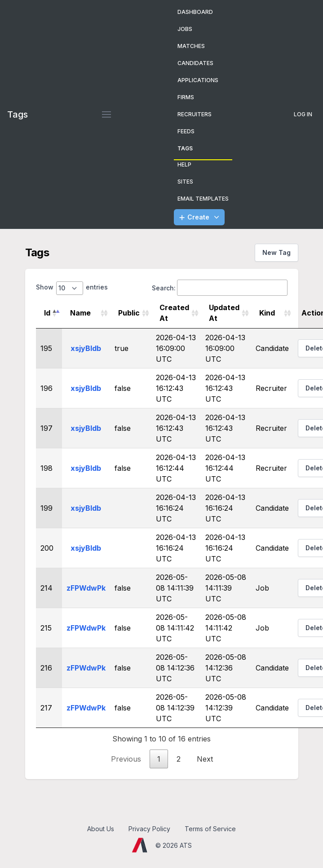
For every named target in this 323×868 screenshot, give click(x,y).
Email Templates (203, 199)
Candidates (195, 63)
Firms (186, 97)
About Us (101, 829)
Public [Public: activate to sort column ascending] (129, 313)
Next (205, 759)
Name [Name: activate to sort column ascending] (80, 313)
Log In (303, 114)
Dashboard (195, 12)
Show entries (72, 288)
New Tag (277, 252)
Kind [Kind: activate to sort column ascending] (267, 313)
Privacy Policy (149, 829)
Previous (126, 759)
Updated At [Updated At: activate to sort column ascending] (224, 313)
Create (200, 217)
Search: (220, 288)
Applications (198, 80)
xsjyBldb (86, 348)
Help (184, 164)
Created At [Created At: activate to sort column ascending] (174, 313)
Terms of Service (210, 829)
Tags (185, 148)
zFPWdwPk (86, 588)
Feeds (186, 131)
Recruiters (195, 114)
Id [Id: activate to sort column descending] (47, 313)
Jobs (185, 29)
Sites (185, 182)
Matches (191, 46)
